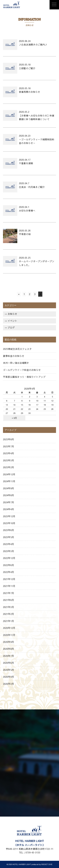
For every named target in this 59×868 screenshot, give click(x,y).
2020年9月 (8, 642)
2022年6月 (8, 565)
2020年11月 (9, 635)
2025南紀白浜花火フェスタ (17, 349)
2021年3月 (8, 607)
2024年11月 (9, 481)
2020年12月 (9, 628)
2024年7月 (8, 502)
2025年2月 (8, 467)
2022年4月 (8, 572)
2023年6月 (8, 530)
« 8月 (14, 418)
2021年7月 (8, 593)
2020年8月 (8, 649)
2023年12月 (9, 516)
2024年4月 (8, 509)
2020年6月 (8, 663)
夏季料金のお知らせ (14, 356)
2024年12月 (9, 474)
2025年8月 (8, 439)
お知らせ (12, 314)
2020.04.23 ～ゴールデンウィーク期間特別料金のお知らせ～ (37, 139)
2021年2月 (8, 614)
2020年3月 (8, 684)
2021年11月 (9, 586)
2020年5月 (8, 670)
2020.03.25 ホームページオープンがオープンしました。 (37, 261)
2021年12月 (9, 579)
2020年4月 (8, 677)
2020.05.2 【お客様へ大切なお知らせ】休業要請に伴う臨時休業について (37, 115)
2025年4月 (8, 453)
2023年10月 (9, 523)
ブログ (11, 328)
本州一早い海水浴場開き (16, 363)
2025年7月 (8, 446)
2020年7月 (8, 656)
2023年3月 (8, 551)
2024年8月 (8, 495)
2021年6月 (8, 600)
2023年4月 (8, 544)
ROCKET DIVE (47, 864)
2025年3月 (8, 460)
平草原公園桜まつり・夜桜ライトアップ (24, 377)
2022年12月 (9, 558)
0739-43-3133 (33, 852)
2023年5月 (8, 537)
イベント (12, 321)
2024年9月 (8, 488)
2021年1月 (8, 621)
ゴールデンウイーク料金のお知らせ (22, 370)
